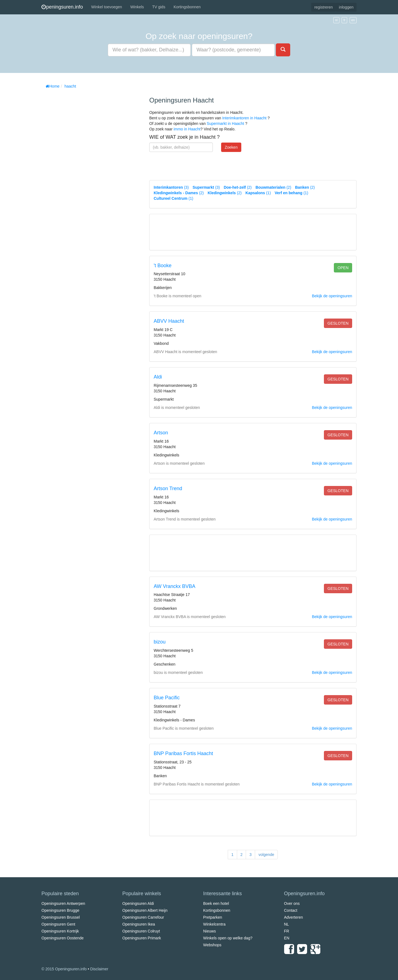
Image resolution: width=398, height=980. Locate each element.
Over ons (292, 903)
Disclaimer (99, 969)
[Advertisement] (83, 174)
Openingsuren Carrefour (143, 917)
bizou (160, 642)
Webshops (212, 945)
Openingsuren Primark (142, 938)
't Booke (163, 266)
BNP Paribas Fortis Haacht (183, 753)
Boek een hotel (216, 903)
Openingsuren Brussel (61, 917)
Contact (291, 910)
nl (336, 20)
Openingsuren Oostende (63, 938)
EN (287, 938)
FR (287, 931)
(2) (238, 187)
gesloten (338, 323)
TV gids (159, 7)
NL (287, 924)
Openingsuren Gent (58, 924)
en (353, 20)
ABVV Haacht (169, 321)
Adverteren (294, 917)
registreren (324, 7)
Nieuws (210, 931)
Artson (161, 433)
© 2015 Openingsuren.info (64, 969)
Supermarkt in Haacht (225, 124)
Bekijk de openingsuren (332, 296)
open (343, 268)
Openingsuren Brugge (60, 910)
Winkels (137, 7)
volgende (266, 855)
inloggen (346, 7)
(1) (258, 193)
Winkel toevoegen (107, 7)
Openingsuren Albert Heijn (145, 910)
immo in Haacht (187, 129)
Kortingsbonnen (187, 7)
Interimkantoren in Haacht (244, 118)
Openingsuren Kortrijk (60, 931)
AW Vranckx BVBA (175, 586)
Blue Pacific (167, 698)
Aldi (158, 377)
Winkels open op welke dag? (228, 938)
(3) (171, 187)
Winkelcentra (214, 924)
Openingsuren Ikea (139, 924)
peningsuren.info (62, 7)
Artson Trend (168, 488)
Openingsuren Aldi (138, 903)
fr (344, 20)
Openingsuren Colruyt (141, 931)
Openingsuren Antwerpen (63, 903)
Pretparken (213, 917)
